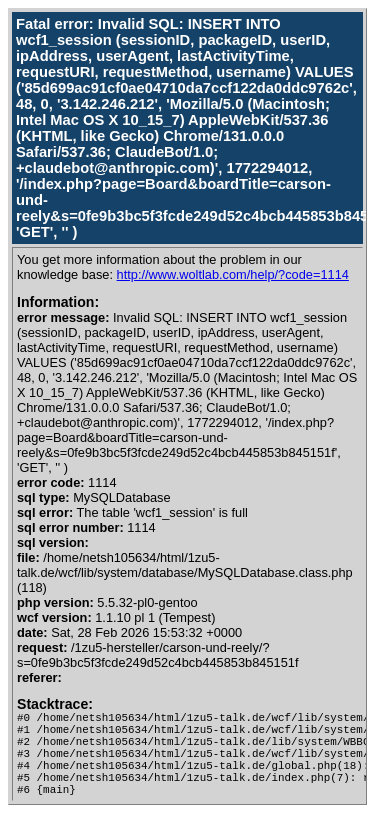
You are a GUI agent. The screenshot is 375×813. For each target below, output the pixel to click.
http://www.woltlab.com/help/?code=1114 (233, 274)
